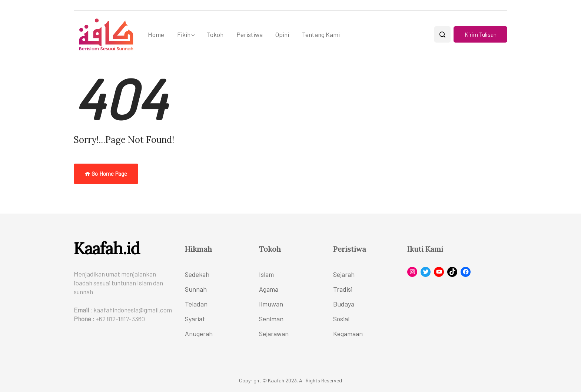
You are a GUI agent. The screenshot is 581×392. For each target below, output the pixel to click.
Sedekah (197, 274)
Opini (282, 34)
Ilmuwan (271, 304)
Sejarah (344, 274)
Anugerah (199, 334)
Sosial (341, 319)
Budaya (344, 304)
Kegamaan (348, 334)
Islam (266, 274)
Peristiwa (250, 34)
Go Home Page (106, 174)
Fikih (184, 34)
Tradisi (343, 289)
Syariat (195, 319)
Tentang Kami (321, 34)
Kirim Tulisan (481, 34)
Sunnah (196, 289)
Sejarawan (274, 334)
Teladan (196, 304)
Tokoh (215, 34)
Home (156, 34)
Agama (269, 289)
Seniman (271, 319)
